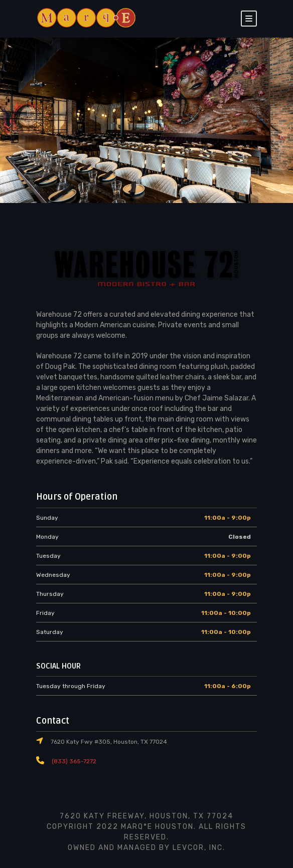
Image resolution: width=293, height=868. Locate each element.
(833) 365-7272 (72, 761)
